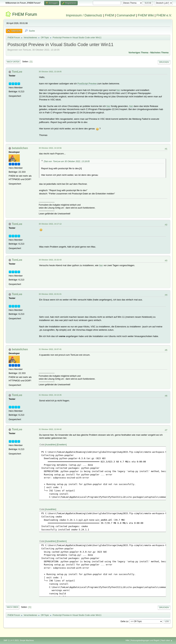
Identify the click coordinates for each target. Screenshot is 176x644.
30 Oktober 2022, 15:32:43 (50, 260)
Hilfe (128, 640)
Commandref (126, 15)
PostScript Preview (87, 84)
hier (118, 90)
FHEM (109, 15)
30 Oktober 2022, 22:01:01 (50, 294)
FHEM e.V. (164, 15)
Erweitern (62, 445)
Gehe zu (124, 621)
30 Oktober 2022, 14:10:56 (50, 148)
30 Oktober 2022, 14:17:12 (50, 224)
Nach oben (12, 607)
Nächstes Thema (159, 53)
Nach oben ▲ (167, 640)
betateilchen (20, 148)
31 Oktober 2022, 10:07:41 (50, 349)
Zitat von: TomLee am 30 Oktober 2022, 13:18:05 (67, 161)
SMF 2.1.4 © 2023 (11, 640)
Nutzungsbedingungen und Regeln (145, 640)
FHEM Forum (25, 14)
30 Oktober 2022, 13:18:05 (50, 72)
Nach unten (13, 62)
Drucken (164, 62)
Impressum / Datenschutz (84, 15)
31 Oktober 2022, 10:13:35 (50, 395)
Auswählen (51, 445)
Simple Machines (27, 640)
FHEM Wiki (146, 15)
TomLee (17, 72)
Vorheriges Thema (138, 53)
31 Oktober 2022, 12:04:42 (50, 429)
